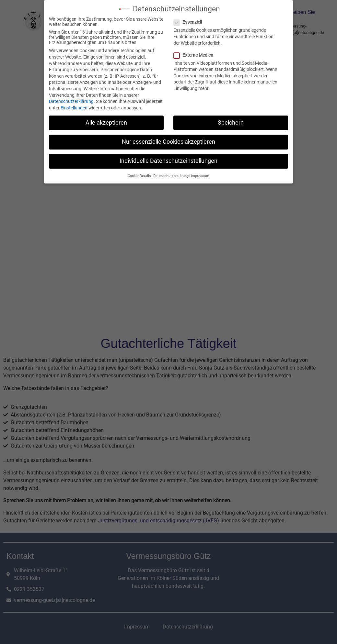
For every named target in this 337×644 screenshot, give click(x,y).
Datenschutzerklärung (71, 101)
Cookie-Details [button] (139, 176)
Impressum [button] (200, 176)
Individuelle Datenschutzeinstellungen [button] (168, 161)
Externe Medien (195, 54)
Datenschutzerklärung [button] (171, 176)
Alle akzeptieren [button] (106, 122)
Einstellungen (74, 107)
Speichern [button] (231, 122)
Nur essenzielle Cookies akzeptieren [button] (168, 141)
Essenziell (190, 22)
